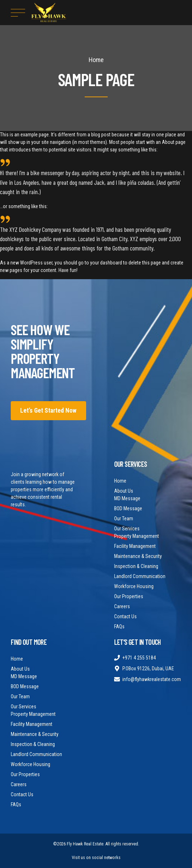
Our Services (127, 529)
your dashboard (106, 263)
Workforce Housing (134, 586)
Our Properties (129, 596)
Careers (122, 606)
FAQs (119, 627)
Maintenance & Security (138, 556)
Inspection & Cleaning (136, 566)
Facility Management (135, 546)
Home (96, 60)
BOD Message (128, 508)
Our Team (124, 519)
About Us (124, 491)
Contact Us (125, 616)
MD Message (127, 498)
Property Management (137, 536)
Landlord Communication (140, 576)
